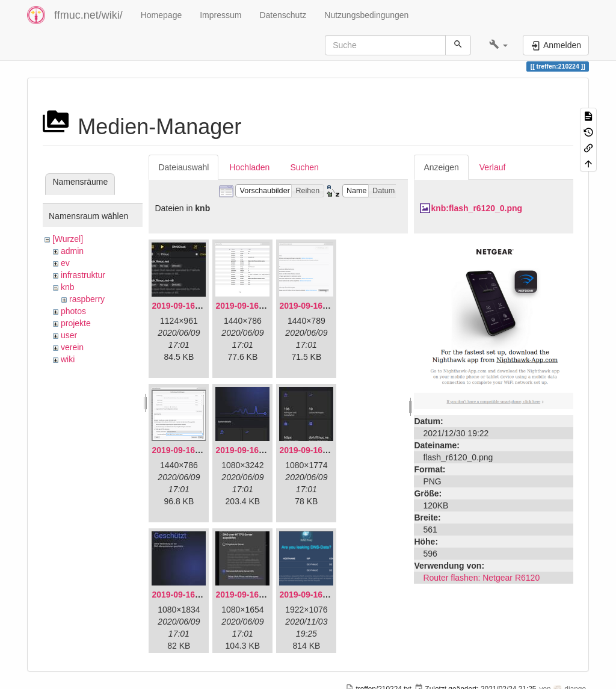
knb (68, 287)
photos (73, 311)
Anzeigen (441, 167)
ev (65, 263)
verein (72, 347)
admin (72, 251)
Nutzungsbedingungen (366, 15)
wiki (68, 359)
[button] (498, 45)
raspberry (87, 299)
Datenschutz (283, 15)
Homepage (162, 15)
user (69, 335)
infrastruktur (83, 275)
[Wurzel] (68, 239)
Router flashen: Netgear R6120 (481, 578)
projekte (76, 323)
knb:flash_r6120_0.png (476, 208)
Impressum (220, 15)
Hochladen (249, 167)
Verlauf (493, 167)
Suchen (304, 167)
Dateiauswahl (183, 167)
